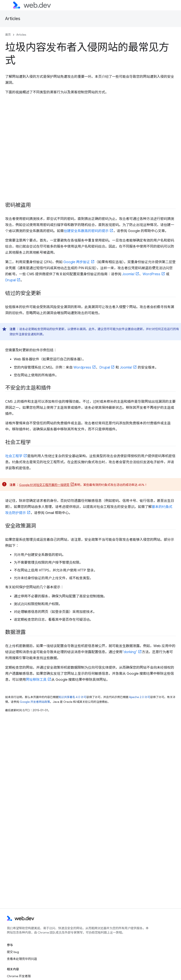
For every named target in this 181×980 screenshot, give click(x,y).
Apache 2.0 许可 (140, 697)
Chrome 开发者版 (19, 976)
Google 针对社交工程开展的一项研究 (44, 485)
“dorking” (130, 652)
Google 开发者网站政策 (35, 702)
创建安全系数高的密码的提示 (86, 231)
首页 (8, 35)
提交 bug (13, 952)
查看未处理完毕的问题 (22, 959)
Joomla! (128, 274)
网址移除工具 (36, 680)
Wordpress (82, 367)
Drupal (10, 280)
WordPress (151, 274)
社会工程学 (14, 456)
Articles (13, 19)
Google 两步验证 (77, 262)
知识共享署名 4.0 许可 (72, 697)
